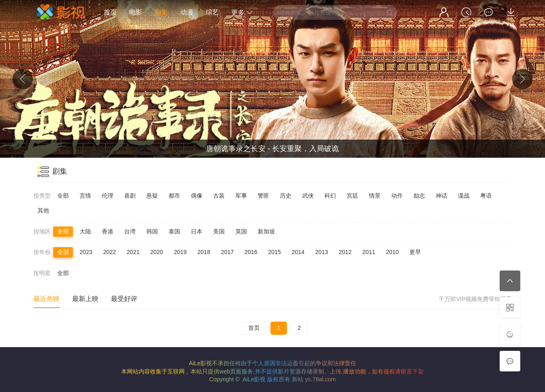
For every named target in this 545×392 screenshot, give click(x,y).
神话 (442, 196)
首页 (110, 12)
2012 (345, 252)
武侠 (308, 196)
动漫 (187, 12)
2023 (86, 252)
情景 (375, 196)
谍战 (464, 196)
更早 (415, 252)
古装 (219, 196)
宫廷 (352, 196)
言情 (85, 196)
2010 (392, 252)
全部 (63, 196)
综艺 (212, 12)
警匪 (263, 196)
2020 (156, 252)
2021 (133, 252)
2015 (274, 252)
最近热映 (47, 299)
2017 (227, 252)
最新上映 (85, 299)
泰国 (174, 231)
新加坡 (266, 231)
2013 (322, 252)
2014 (298, 252)
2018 (204, 252)
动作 (397, 196)
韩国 (152, 231)
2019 (180, 252)
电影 (136, 12)
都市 (174, 196)
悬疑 (152, 196)
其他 (43, 210)
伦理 (108, 196)
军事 (241, 196)
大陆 (85, 231)
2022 (109, 252)
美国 (219, 231)
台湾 (130, 231)
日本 (197, 231)
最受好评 (124, 299)
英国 (241, 231)
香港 (108, 231)
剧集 (161, 12)
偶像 (197, 196)
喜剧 (130, 196)
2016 (251, 252)
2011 (369, 252)
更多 (242, 13)
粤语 (486, 196)
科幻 (330, 196)
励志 (419, 196)
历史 (286, 196)
